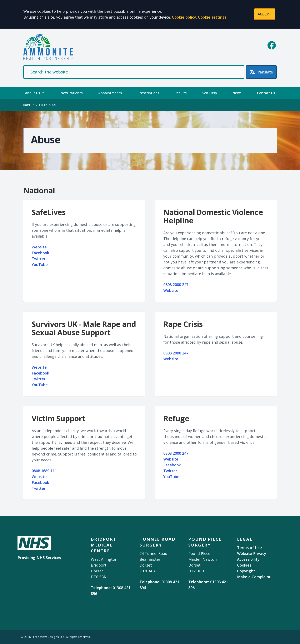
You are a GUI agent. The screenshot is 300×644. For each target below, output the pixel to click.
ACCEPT (265, 14)
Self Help (210, 93)
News (237, 93)
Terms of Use (249, 548)
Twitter (39, 259)
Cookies (244, 565)
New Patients (72, 93)
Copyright (246, 571)
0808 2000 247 (176, 285)
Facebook (40, 253)
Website (39, 247)
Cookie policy (184, 17)
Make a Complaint (254, 577)
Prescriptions (148, 93)
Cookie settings (212, 17)
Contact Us (266, 93)
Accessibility (248, 559)
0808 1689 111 (44, 471)
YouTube (40, 264)
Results (181, 93)
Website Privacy (252, 553)
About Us (35, 93)
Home (27, 105)
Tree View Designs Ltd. (49, 637)
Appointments (110, 93)
